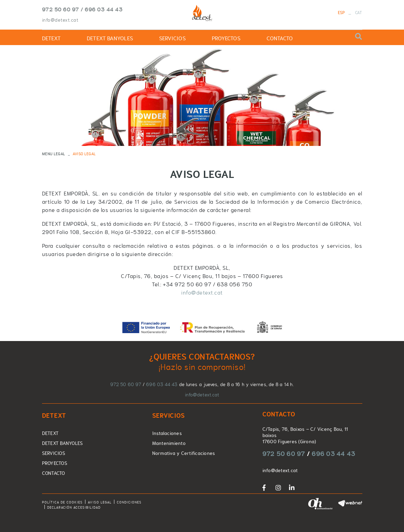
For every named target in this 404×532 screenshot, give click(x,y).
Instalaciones (167, 433)
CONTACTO (54, 473)
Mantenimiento (169, 443)
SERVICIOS (54, 453)
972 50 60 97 (61, 9)
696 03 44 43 (104, 9)
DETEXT (50, 433)
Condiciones (129, 502)
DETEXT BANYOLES (63, 443)
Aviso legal (100, 502)
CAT (359, 13)
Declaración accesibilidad (74, 507)
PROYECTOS (55, 463)
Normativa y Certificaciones (184, 453)
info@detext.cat (60, 20)
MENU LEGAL (54, 154)
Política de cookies (62, 502)
